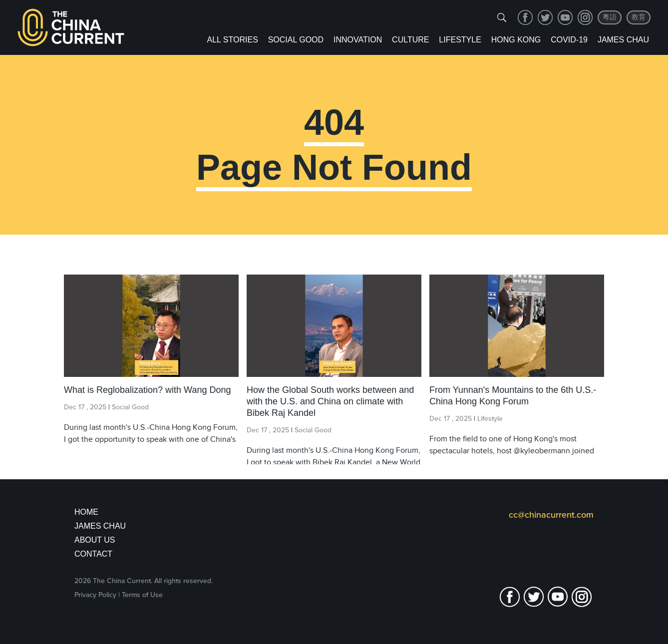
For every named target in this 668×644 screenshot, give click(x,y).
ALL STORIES (233, 40)
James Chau (623, 40)
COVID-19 (569, 40)
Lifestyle (460, 40)
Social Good (296, 40)
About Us (95, 540)
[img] (502, 17)
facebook (525, 17)
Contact (93, 554)
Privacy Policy (95, 595)
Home (86, 512)
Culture (410, 40)
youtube (565, 17)
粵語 (610, 17)
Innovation (358, 40)
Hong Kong (516, 40)
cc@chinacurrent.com (551, 515)
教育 (639, 17)
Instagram (585, 17)
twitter (545, 17)
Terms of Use (142, 595)
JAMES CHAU (100, 526)
